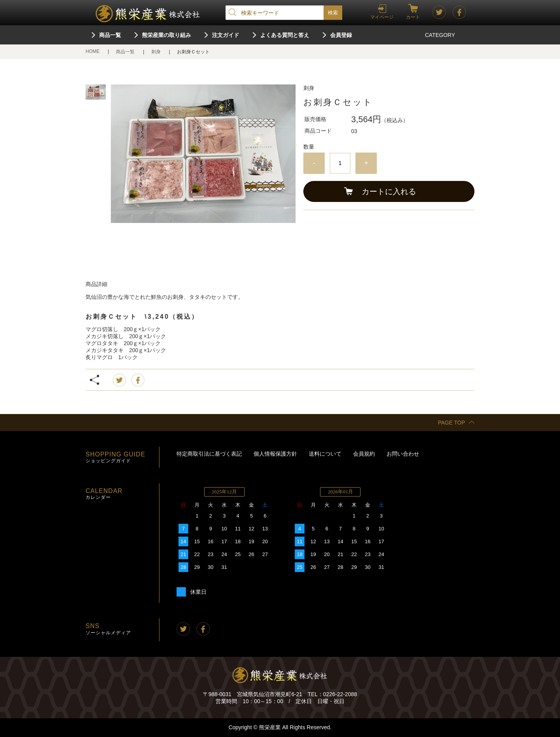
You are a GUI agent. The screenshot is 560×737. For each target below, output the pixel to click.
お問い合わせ (403, 454)
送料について (325, 454)
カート (413, 17)
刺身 (157, 52)
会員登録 (341, 35)
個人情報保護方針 (275, 454)
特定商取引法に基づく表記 (209, 454)
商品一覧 (110, 35)
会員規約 (364, 454)
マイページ (382, 17)
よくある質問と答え (285, 35)
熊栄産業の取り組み (166, 35)
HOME (93, 51)
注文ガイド (226, 35)
